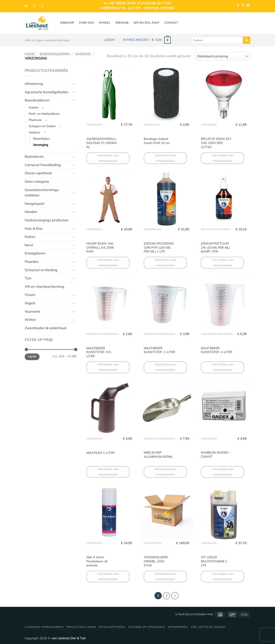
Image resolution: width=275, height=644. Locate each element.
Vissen (30, 295)
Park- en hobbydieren (44, 114)
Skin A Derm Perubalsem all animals (97, 561)
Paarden (32, 262)
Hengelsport (35, 203)
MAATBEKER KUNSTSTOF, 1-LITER (159, 350)
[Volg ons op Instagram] (243, 6)
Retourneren (178, 627)
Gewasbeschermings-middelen (42, 193)
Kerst (29, 245)
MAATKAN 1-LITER (100, 453)
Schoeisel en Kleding (41, 270)
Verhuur (122, 23)
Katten (30, 237)
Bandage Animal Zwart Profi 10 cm (157, 141)
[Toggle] (74, 84)
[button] (109, 40)
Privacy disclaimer (81, 627)
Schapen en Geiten (42, 126)
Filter (32, 357)
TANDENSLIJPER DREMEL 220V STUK (156, 561)
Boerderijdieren (55, 54)
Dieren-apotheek (38, 173)
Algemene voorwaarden (44, 627)
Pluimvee (35, 120)
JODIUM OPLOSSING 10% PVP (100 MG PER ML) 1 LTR (159, 247)
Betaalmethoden (112, 627)
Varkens (83, 54)
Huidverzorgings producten (47, 220)
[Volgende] (175, 596)
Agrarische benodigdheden (47, 92)
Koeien (34, 107)
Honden (31, 212)
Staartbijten (41, 139)
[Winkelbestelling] (222, 56)
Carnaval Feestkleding (43, 165)
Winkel (105, 23)
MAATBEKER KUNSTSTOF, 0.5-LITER (99, 352)
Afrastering (34, 84)
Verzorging (40, 145)
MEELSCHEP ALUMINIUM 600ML (158, 455)
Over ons (86, 23)
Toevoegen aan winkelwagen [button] (108, 158)
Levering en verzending (146, 627)
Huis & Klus (34, 228)
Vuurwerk (32, 311)
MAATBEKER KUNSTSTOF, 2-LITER (217, 350)
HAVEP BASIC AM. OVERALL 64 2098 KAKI (100, 247)
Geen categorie (37, 181)
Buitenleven (34, 156)
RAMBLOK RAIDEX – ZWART (216, 455)
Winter (30, 320)
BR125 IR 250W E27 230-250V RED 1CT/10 (216, 143)
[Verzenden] (247, 40)
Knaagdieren (35, 253)
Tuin (28, 278)
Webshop (67, 23)
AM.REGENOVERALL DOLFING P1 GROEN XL (102, 143)
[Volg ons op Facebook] (238, 6)
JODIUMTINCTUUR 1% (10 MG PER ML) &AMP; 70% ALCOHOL (215, 249)
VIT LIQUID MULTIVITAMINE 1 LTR (214, 561)
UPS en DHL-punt (147, 23)
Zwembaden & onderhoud (46, 328)
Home (30, 54)
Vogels (30, 303)
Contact (171, 23)
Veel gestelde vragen (208, 627)
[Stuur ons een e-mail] (248, 6)
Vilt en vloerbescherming (44, 286)
